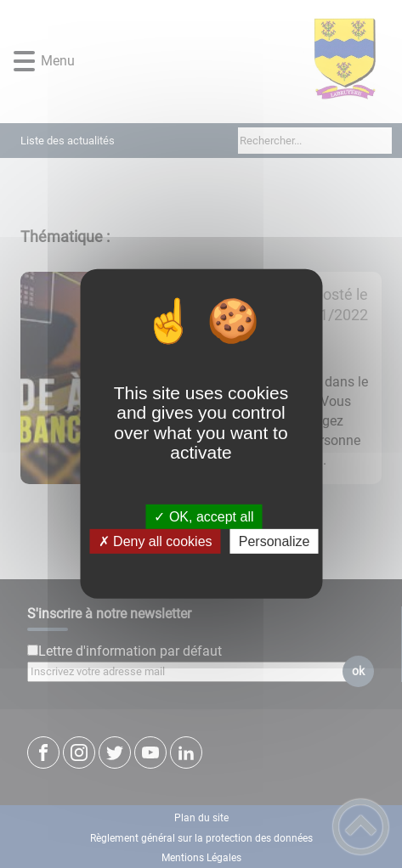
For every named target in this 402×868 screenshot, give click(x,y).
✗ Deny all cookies (156, 541)
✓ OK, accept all (204, 517)
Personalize (275, 541)
